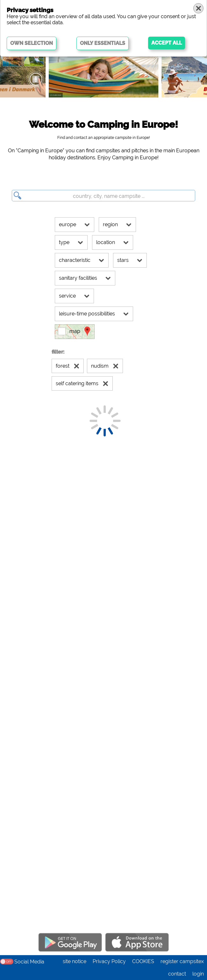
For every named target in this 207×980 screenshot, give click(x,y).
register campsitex (182, 961)
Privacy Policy (109, 961)
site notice (75, 961)
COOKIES (143, 961)
